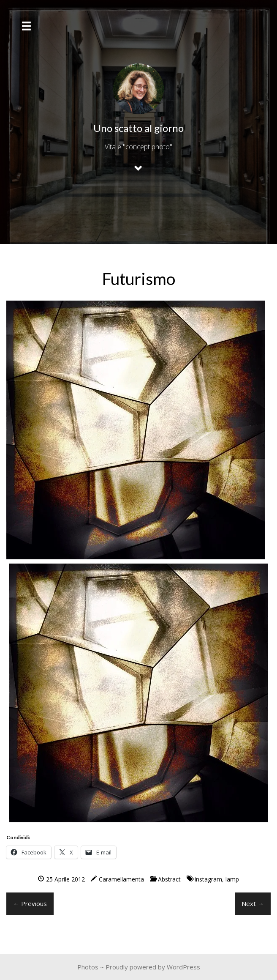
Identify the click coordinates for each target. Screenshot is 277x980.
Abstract (169, 879)
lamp (232, 879)
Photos (88, 967)
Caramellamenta (121, 879)
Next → (253, 903)
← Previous (30, 903)
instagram (208, 879)
